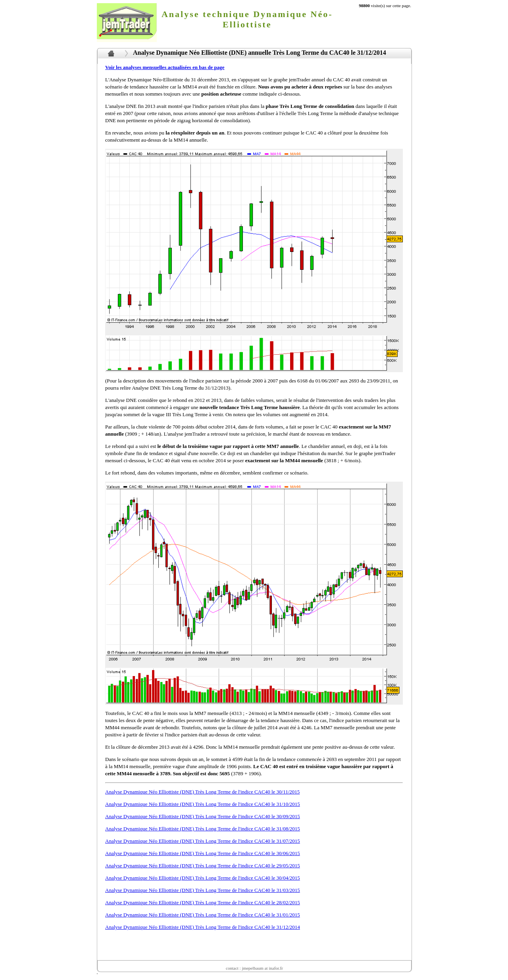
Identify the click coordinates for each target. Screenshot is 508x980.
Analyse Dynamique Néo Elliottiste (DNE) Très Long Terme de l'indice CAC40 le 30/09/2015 (203, 816)
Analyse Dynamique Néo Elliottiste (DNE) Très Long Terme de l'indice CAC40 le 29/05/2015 (203, 866)
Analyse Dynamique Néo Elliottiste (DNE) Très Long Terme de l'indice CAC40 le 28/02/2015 (203, 902)
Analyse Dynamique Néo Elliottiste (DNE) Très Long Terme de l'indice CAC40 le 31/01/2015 (203, 915)
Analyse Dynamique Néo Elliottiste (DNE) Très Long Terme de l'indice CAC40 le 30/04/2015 (203, 878)
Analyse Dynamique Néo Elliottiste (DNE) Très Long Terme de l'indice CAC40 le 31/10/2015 (203, 804)
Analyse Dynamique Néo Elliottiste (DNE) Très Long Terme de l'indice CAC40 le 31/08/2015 (203, 829)
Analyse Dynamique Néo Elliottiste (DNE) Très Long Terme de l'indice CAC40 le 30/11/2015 (202, 792)
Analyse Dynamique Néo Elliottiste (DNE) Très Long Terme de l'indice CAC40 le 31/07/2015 (203, 841)
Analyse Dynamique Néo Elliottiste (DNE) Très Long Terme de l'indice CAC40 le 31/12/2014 (203, 927)
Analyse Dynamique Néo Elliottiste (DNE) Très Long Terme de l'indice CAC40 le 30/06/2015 (203, 853)
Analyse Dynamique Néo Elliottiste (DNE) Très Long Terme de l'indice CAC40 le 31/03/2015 (203, 890)
